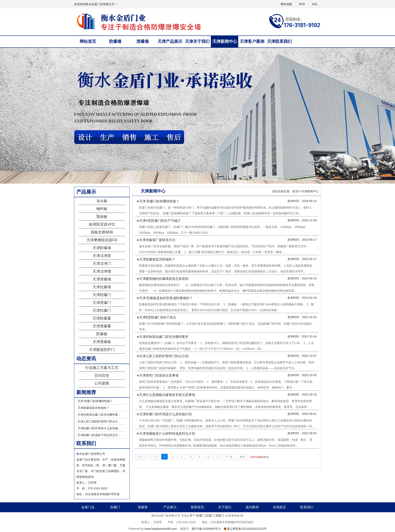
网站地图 (286, 4)
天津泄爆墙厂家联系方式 (157, 240)
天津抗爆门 (102, 310)
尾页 (242, 457)
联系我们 (307, 507)
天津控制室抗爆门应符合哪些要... (99, 415)
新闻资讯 (197, 507)
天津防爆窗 (102, 318)
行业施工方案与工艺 (102, 368)
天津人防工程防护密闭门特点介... (99, 421)
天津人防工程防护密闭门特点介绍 (164, 356)
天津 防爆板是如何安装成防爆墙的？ (166, 298)
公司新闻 (102, 383)
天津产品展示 (170, 41)
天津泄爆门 (102, 303)
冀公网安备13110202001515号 (247, 529)
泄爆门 (220, 516)
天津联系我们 (279, 41)
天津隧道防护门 (102, 350)
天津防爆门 (102, 295)
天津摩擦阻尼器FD (102, 240)
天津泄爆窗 (102, 326)
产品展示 (170, 507)
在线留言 (279, 507)
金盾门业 (88, 507)
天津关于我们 (197, 41)
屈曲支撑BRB (102, 232)
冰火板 (102, 201)
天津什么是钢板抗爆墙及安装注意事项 (167, 395)
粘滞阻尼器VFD (102, 224)
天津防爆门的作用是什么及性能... (99, 428)
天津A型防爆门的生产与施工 (160, 221)
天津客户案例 (252, 41)
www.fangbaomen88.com (161, 529)
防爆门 (115, 507)
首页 (295, 191)
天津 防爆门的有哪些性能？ (95, 401)
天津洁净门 (102, 264)
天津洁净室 (102, 256)
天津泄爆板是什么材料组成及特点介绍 (167, 433)
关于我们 (225, 507)
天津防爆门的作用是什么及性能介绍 (165, 414)
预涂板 (102, 217)
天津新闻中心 (225, 41)
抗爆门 (210, 516)
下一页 (229, 457)
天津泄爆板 (102, 342)
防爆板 (102, 334)
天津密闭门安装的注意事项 (159, 375)
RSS (302, 4)
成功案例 (252, 507)
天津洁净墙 (102, 271)
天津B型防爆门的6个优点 (158, 317)
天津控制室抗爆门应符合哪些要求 (164, 337)
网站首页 (88, 41)
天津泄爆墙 (102, 279)
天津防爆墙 (102, 248)
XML (315, 4)
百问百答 (102, 376)
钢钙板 (102, 209)
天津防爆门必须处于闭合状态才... (99, 435)
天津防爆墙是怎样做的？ (93, 408)
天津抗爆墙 (102, 287)
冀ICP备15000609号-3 (206, 529)
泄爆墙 (143, 41)
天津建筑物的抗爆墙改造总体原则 (164, 279)
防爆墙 (115, 41)
